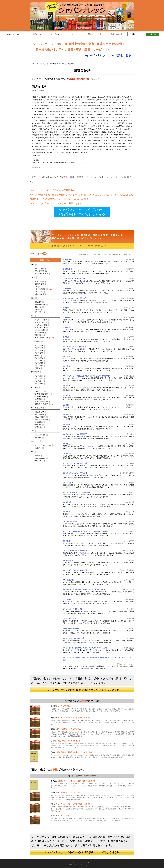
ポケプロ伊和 (40, 353)
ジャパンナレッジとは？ (14, 34)
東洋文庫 (38, 456)
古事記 (83, 701)
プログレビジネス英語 (44, 338)
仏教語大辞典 (40, 427)
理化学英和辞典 (40, 333)
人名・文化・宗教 (37, 408)
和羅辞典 (38, 368)
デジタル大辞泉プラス (42, 402)
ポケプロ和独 (40, 358)
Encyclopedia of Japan (42, 274)
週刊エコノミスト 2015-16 (44, 445)
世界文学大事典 (40, 414)
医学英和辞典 (40, 335)
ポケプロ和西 (40, 363)
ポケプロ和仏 (40, 361)
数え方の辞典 (40, 292)
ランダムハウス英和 (42, 320)
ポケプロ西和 (40, 350)
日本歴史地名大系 (41, 305)
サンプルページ (56, 34)
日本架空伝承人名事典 (42, 419)
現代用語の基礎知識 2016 (43, 394)
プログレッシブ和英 (42, 325)
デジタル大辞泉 (40, 282)
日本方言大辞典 (40, 294)
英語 (33, 316)
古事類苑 (38, 310)
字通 (37, 287)
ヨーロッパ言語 (37, 341)
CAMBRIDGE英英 (41, 330)
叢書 (33, 452)
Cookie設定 (88, 862)
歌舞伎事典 (39, 425)
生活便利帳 (39, 448)
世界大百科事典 (41, 271)
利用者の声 (37, 34)
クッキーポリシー (78, 862)
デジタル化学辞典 (41, 435)
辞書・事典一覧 (117, 34)
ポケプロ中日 (40, 376)
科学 (33, 431)
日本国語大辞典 (40, 284)
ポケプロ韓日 (40, 379)
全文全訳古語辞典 (43, 289)
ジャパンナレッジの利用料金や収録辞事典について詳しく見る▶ (82, 690)
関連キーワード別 (95, 34)
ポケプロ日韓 (40, 384)
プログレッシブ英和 (42, 322)
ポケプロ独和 (40, 345)
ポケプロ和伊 (40, 366)
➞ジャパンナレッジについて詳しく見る (108, 55)
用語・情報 (35, 387)
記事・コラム (36, 441)
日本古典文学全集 (41, 458)
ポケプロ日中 (40, 381)
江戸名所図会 (40, 312)
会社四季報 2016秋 (41, 397)
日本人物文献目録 (41, 417)
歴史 (34, 298)
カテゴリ (75, 34)
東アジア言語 (36, 372)
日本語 (34, 277)
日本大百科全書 (40, 269)
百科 (34, 264)
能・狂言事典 (40, 422)
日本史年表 (39, 307)
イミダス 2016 (40, 391)
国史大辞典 (39, 302)
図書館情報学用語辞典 (44, 404)
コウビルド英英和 (41, 327)
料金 (134, 34)
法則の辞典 (39, 438)
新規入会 (153, 34)
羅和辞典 (38, 355)
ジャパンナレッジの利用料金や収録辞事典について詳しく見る (82, 212)
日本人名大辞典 (40, 412)
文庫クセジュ (40, 461)
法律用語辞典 (40, 399)
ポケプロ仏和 (40, 348)
